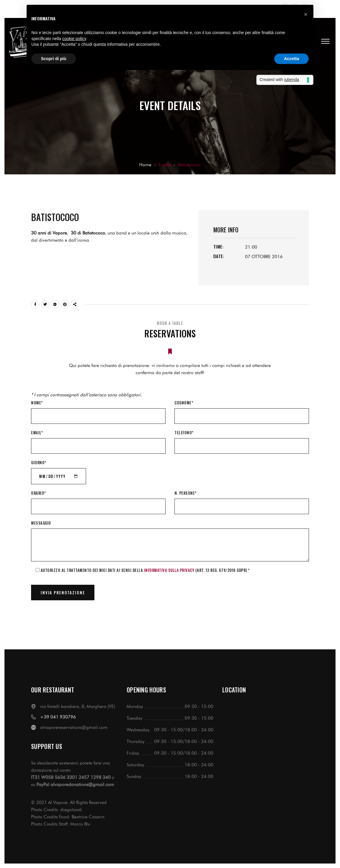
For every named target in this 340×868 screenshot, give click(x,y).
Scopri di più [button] (54, 59)
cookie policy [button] (74, 39)
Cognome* (184, 403)
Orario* (39, 493)
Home (145, 165)
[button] (306, 14)
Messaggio (41, 523)
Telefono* (184, 433)
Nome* (37, 403)
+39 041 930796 (58, 717)
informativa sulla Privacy (169, 570)
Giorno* (39, 462)
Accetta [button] (291, 59)
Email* (37, 433)
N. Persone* (186, 493)
